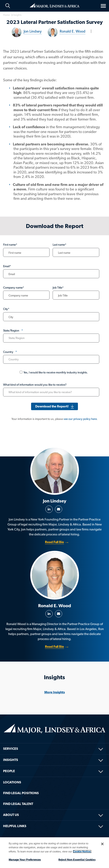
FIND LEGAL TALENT (18, 804)
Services (11, 749)
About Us (11, 815)
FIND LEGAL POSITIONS (21, 793)
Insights (11, 760)
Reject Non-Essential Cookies (77, 860)
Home (54, 5)
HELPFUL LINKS (15, 826)
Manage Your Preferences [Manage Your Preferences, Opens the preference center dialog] (25, 860)
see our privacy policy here (80, 419)
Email (59, 509)
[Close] (102, 844)
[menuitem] (54, 743)
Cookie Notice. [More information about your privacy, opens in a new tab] (82, 852)
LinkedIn (49, 509)
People (9, 771)
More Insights (55, 692)
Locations (12, 782)
